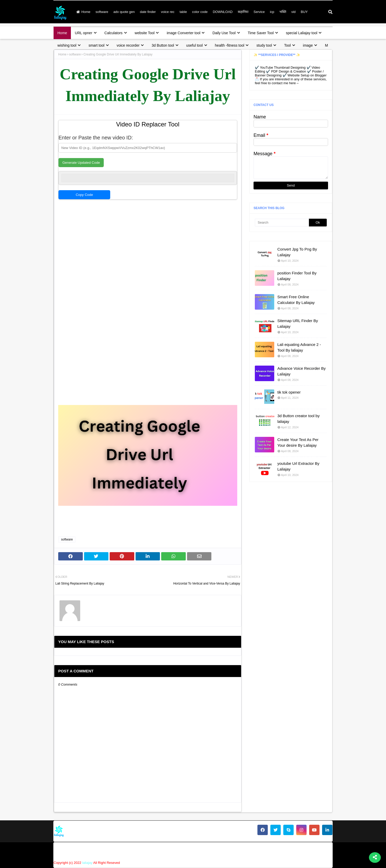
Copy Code (84, 195)
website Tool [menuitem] (145, 33)
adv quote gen (124, 12)
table (183, 12)
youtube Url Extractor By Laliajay (298, 466)
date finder (148, 12)
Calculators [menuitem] (114, 33)
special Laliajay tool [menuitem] (302, 33)
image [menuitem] (308, 45)
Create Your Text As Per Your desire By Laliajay (298, 443)
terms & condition (318, 851)
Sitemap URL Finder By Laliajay (298, 324)
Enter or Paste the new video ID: (96, 138)
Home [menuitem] (62, 33)
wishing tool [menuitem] (67, 45)
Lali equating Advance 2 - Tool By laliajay (299, 347)
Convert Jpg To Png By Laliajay (297, 252)
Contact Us (235, 851)
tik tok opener (289, 392)
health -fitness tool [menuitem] (230, 45)
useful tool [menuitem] (195, 45)
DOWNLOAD (223, 12)
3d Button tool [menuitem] (163, 45)
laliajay (87, 863)
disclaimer (289, 851)
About (214, 851)
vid (294, 12)
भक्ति (283, 12)
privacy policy (262, 851)
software (102, 12)
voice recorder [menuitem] (128, 45)
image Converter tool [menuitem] (183, 33)
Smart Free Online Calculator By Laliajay (296, 300)
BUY (304, 12)
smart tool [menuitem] (96, 45)
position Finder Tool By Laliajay (297, 276)
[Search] (282, 223)
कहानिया (243, 12)
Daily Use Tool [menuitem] (224, 33)
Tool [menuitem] (287, 45)
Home (83, 12)
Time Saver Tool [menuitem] (261, 33)
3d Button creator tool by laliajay (298, 419)
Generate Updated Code (81, 163)
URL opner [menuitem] (83, 33)
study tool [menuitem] (264, 45)
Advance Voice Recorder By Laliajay (302, 371)
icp (272, 12)
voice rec (168, 12)
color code (200, 12)
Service (259, 12)
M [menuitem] (326, 45)
